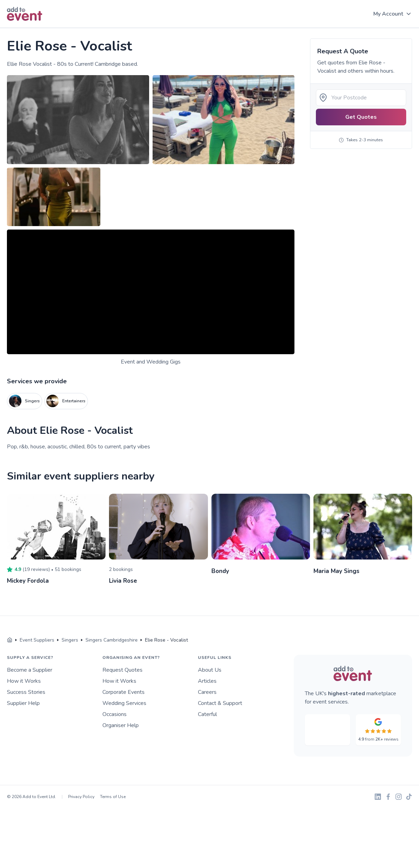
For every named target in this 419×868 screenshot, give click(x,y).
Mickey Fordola (29, 581)
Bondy (221, 571)
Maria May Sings (337, 571)
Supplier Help (23, 703)
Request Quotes (122, 670)
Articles (207, 681)
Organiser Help (121, 725)
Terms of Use (113, 796)
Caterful (207, 714)
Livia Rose (124, 581)
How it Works (24, 681)
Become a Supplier (30, 670)
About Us (210, 670)
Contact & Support (220, 703)
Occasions (115, 714)
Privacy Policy (81, 796)
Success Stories (26, 692)
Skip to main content (25, 28)
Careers (207, 692)
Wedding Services (124, 703)
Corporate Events (124, 692)
